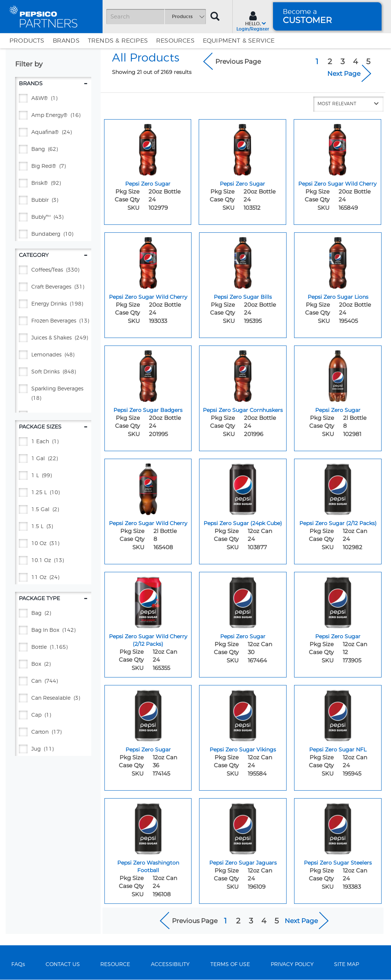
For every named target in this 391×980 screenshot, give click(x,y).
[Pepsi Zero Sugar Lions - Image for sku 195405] (338, 261)
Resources (175, 41)
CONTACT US (63, 965)
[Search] (156, 17)
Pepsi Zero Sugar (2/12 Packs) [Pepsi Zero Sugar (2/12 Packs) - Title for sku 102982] (338, 523)
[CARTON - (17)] (53, 732)
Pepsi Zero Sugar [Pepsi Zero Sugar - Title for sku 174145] (148, 750)
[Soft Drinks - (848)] (53, 372)
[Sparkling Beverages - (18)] (53, 394)
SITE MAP (347, 965)
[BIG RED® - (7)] (53, 167)
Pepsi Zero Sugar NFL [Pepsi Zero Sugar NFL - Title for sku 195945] (338, 750)
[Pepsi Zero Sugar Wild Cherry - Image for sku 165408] (148, 487)
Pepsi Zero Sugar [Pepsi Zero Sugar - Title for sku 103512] (242, 184)
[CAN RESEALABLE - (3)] (53, 698)
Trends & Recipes (118, 41)
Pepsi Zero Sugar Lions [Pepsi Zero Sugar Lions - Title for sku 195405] (338, 297)
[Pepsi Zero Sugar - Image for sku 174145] (148, 714)
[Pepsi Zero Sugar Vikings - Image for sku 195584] (243, 714)
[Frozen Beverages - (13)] (53, 321)
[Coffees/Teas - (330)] (53, 270)
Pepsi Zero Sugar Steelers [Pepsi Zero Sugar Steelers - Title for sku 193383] (338, 863)
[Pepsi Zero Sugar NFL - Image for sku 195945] (338, 714)
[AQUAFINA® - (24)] (53, 133)
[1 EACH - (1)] (53, 442)
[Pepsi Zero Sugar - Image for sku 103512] (242, 148)
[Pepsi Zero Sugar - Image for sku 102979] (148, 148)
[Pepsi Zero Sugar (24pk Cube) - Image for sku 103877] (243, 487)
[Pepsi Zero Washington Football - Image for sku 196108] (148, 827)
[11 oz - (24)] (53, 578)
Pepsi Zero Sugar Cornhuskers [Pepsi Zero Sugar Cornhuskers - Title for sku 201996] (243, 410)
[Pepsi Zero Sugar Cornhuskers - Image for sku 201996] (243, 374)
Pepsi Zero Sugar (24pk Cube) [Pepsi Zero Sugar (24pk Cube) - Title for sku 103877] (243, 523)
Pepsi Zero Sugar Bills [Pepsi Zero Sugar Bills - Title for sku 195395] (243, 297)
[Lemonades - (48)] (53, 355)
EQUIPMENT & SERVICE (239, 41)
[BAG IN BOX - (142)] (53, 631)
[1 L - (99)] (53, 476)
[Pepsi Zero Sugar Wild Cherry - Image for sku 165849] (337, 148)
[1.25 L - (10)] (53, 493)
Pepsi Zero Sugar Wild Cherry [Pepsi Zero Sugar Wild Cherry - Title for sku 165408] (148, 523)
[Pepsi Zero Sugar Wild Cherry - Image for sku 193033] (148, 261)
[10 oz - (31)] (53, 544)
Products (27, 41)
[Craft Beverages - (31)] (53, 287)
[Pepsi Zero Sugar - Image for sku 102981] (338, 374)
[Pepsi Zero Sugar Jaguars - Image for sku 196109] (243, 827)
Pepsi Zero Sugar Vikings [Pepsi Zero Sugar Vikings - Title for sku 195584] (243, 750)
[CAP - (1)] (53, 715)
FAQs (18, 965)
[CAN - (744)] (53, 681)
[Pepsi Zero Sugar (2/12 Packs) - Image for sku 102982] (338, 487)
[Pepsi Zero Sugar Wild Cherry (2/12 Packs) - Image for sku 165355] (148, 601)
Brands (66, 41)
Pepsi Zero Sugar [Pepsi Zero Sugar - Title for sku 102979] (148, 184)
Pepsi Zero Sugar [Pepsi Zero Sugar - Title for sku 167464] (243, 636)
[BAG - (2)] (53, 614)
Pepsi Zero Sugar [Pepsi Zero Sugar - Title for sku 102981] (338, 410)
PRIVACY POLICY (292, 965)
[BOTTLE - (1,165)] (53, 647)
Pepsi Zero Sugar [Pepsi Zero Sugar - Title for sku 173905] (338, 636)
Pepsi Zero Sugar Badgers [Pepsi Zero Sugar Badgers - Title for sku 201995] (148, 410)
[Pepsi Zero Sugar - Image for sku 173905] (338, 601)
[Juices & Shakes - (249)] (53, 338)
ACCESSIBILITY (170, 965)
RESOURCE (115, 965)
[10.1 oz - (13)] (53, 561)
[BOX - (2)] (53, 664)
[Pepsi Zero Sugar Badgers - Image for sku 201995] (148, 374)
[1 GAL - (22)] (53, 459)
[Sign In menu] (253, 20)
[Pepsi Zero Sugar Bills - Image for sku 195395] (243, 261)
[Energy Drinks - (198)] (53, 304)
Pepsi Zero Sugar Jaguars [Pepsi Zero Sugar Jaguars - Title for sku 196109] (243, 863)
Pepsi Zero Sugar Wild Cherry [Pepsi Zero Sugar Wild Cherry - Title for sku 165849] (337, 184)
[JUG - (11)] (53, 749)
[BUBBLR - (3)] (53, 200)
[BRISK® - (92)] (53, 184)
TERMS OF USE (230, 965)
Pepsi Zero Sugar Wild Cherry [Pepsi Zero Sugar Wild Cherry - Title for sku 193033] (148, 297)
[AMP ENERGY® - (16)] (53, 116)
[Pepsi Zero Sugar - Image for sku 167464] (243, 601)
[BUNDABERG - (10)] (53, 234)
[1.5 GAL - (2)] (53, 510)
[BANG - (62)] (53, 150)
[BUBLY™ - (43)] (53, 217)
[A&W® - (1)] (53, 99)
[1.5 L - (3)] (53, 527)
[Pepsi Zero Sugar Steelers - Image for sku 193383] (338, 827)
